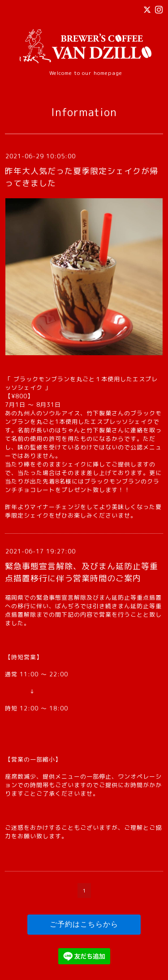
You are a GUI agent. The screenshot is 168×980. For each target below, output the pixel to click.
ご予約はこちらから (84, 924)
